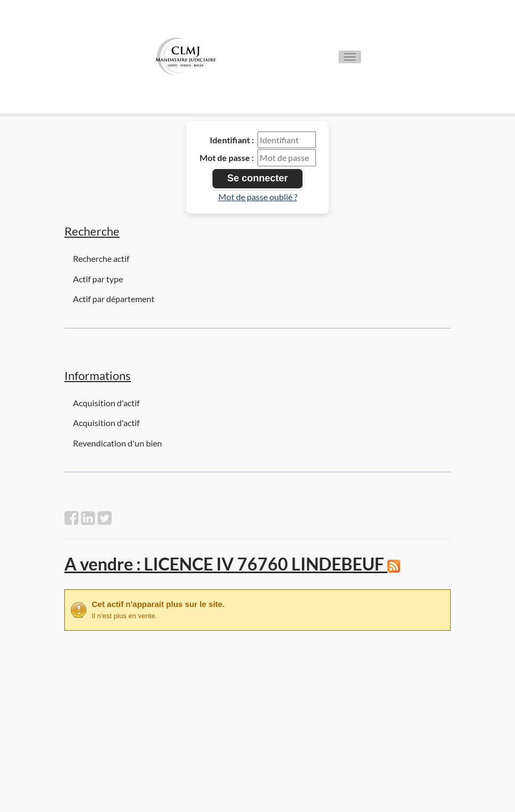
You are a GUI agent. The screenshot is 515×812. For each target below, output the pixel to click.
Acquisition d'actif (106, 403)
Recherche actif (101, 258)
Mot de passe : (227, 158)
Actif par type (98, 279)
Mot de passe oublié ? (258, 197)
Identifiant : (232, 140)
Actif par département (114, 299)
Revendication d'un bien (117, 443)
